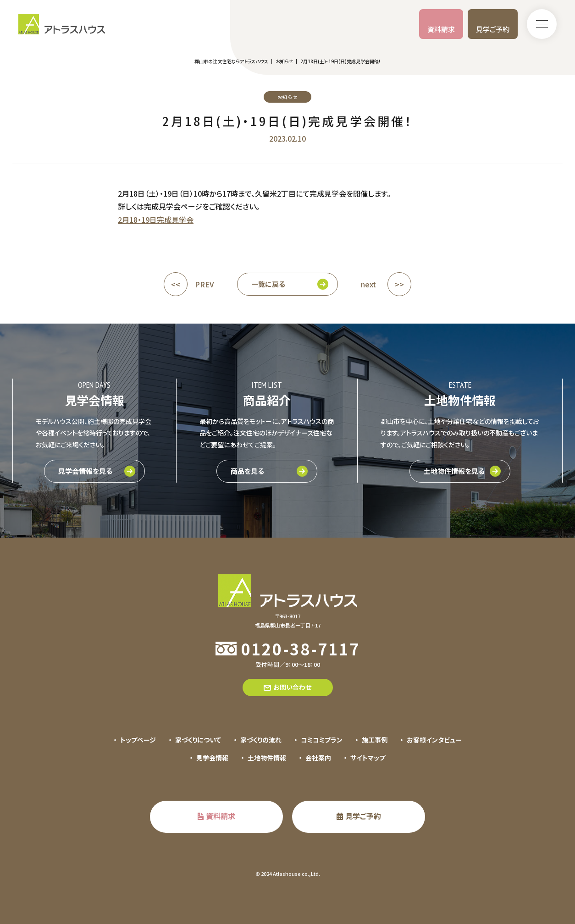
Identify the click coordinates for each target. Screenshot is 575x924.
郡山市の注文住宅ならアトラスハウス (231, 61)
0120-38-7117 (301, 649)
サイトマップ (368, 758)
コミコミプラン (322, 740)
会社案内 (318, 758)
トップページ (138, 740)
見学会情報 (212, 758)
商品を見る (247, 471)
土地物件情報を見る (454, 471)
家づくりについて (198, 740)
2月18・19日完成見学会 (156, 220)
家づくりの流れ (261, 740)
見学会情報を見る (85, 471)
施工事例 (375, 740)
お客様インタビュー (434, 740)
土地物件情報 (267, 758)
